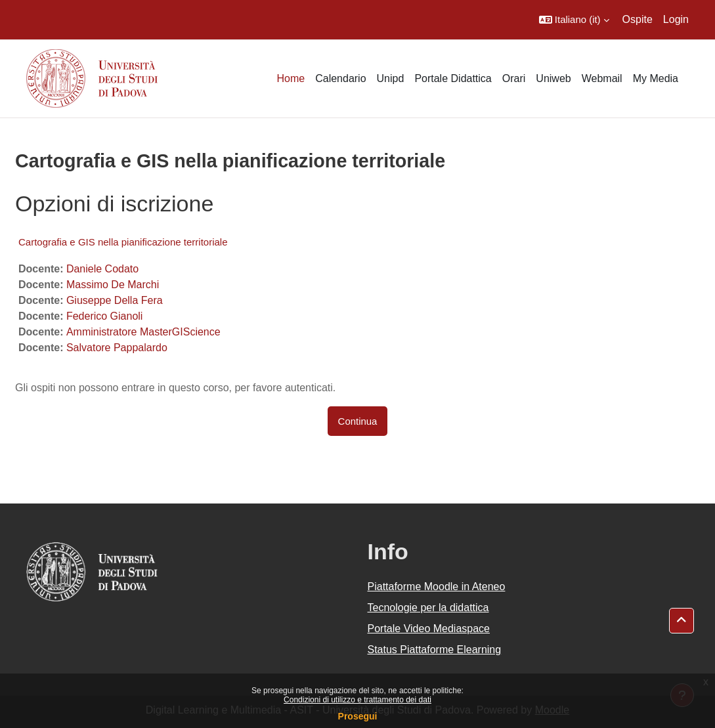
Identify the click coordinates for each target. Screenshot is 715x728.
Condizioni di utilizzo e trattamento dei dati (357, 700)
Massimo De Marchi (113, 285)
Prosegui (358, 716)
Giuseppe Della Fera (115, 300)
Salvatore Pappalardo (117, 348)
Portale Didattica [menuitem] (453, 78)
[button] (574, 20)
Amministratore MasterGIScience (143, 332)
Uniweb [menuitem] (553, 78)
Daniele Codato (102, 269)
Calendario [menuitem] (340, 78)
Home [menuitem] (291, 78)
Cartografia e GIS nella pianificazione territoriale (123, 242)
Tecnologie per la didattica (428, 608)
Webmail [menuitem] (602, 78)
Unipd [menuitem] (391, 78)
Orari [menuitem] (514, 78)
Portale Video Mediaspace (429, 629)
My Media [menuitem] (656, 78)
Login (676, 19)
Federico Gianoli (105, 316)
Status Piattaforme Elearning (435, 650)
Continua (358, 421)
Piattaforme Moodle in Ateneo (437, 587)
